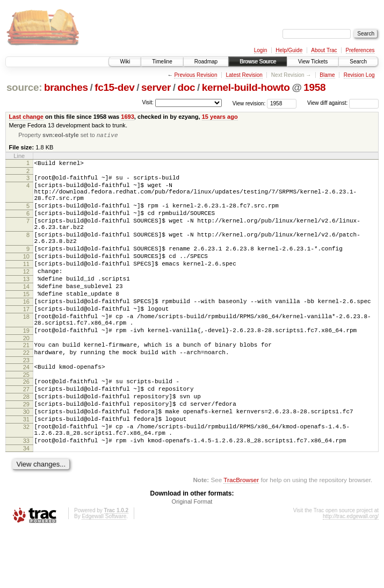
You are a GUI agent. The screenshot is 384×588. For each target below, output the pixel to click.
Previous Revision (195, 75)
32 (26, 479)
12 (26, 295)
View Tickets (313, 62)
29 (26, 452)
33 (26, 497)
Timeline (162, 62)
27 (26, 434)
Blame (327, 75)
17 (26, 341)
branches (66, 87)
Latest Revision (244, 75)
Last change (26, 117)
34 (26, 506)
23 (26, 401)
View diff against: (343, 103)
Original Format (192, 559)
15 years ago (220, 117)
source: (24, 87)
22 (26, 392)
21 (26, 383)
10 (26, 277)
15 (26, 322)
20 (26, 376)
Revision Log (359, 75)
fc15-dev (114, 87)
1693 (128, 117)
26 (26, 425)
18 (26, 350)
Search (358, 62)
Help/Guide (289, 50)
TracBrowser (241, 537)
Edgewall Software (104, 574)
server (156, 87)
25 (26, 418)
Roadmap (206, 62)
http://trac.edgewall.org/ (351, 574)
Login (260, 50)
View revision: (249, 103)
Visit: (148, 102)
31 (26, 470)
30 (26, 461)
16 (26, 332)
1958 (314, 87)
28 (26, 443)
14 (26, 313)
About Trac (324, 50)
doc (187, 87)
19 (26, 367)
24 (26, 408)
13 (26, 304)
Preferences (360, 50)
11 (26, 286)
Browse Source (258, 62)
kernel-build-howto (246, 87)
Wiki (125, 62)
